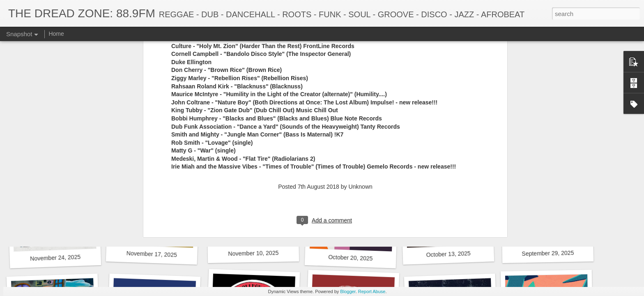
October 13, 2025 (448, 254)
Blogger (348, 291)
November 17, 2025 (152, 254)
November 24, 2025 (55, 258)
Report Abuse (372, 291)
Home (56, 34)
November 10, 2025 (253, 253)
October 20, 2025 (351, 258)
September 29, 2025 (548, 253)
